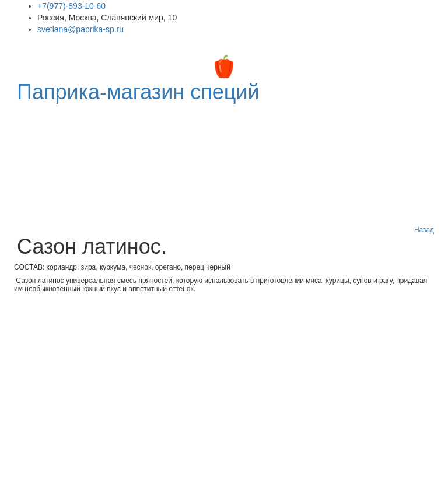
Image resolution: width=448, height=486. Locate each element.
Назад (424, 230)
